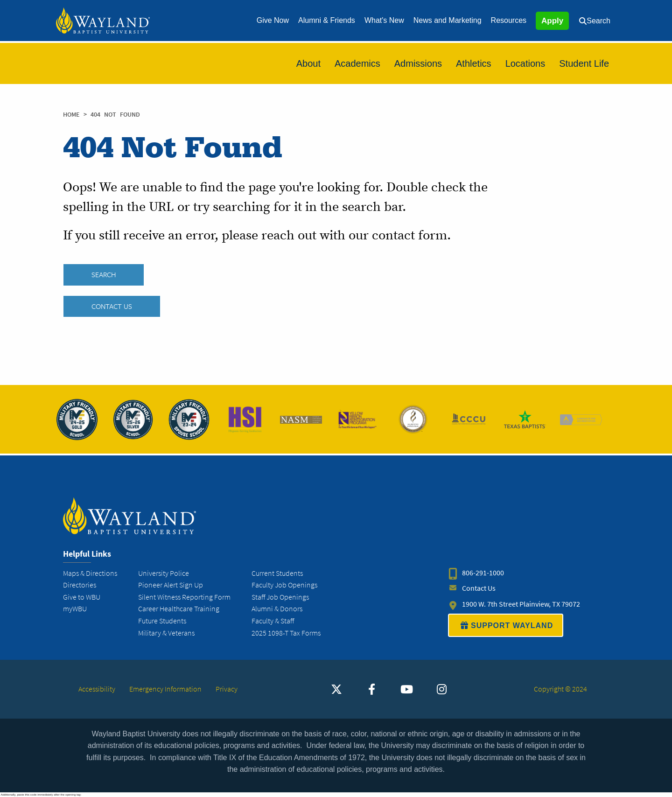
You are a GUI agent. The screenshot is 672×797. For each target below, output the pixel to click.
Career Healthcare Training (179, 609)
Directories (80, 585)
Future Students (162, 621)
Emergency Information (165, 689)
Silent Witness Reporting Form (184, 597)
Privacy (227, 689)
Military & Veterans (166, 633)
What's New (384, 20)
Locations (525, 63)
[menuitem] (273, 21)
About (308, 63)
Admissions (418, 63)
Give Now (273, 20)
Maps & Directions (90, 573)
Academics (357, 63)
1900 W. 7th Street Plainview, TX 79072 (521, 604)
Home (71, 115)
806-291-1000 (483, 573)
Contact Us (112, 307)
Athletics (474, 63)
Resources (509, 20)
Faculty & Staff (273, 621)
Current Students (277, 573)
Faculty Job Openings (284, 585)
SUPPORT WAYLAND (506, 625)
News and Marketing (448, 20)
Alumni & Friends (327, 20)
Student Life (584, 63)
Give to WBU (82, 597)
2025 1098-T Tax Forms (286, 633)
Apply (552, 21)
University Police (164, 573)
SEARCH (104, 275)
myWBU (75, 609)
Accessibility (97, 689)
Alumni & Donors (277, 609)
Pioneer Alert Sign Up (171, 585)
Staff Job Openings (280, 597)
